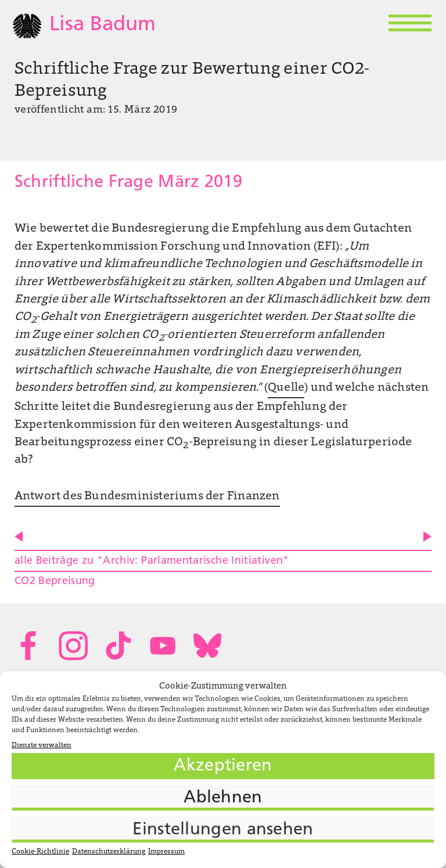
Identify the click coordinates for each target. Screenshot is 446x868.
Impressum (166, 852)
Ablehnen (223, 798)
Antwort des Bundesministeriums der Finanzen (147, 496)
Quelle (286, 388)
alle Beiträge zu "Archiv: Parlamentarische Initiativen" (152, 561)
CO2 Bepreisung (55, 581)
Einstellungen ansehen (223, 830)
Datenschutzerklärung (109, 852)
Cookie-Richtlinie (40, 852)
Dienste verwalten (42, 745)
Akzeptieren (223, 766)
